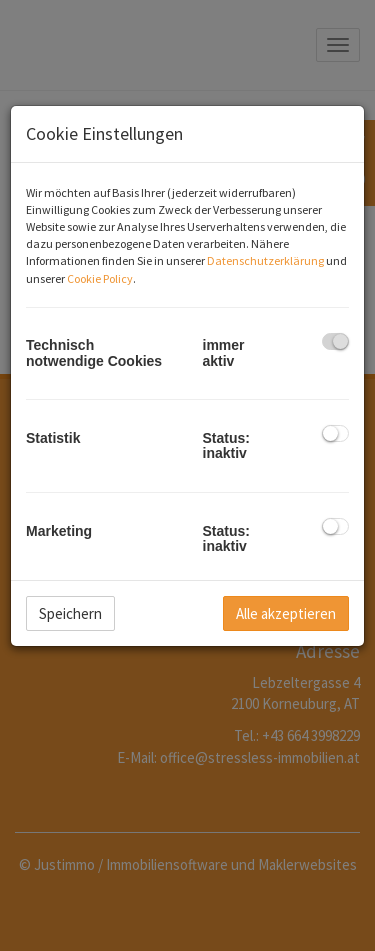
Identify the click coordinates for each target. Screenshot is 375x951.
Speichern (70, 613)
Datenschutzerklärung (265, 260)
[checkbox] (335, 341)
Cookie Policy (100, 278)
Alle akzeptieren (286, 613)
